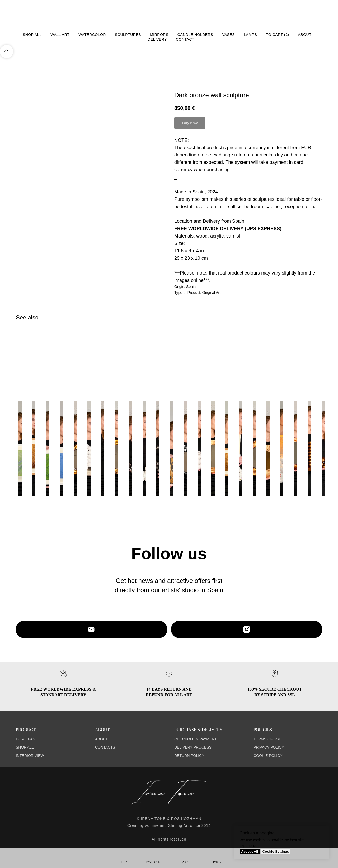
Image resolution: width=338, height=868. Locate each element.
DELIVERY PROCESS (193, 747)
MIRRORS (159, 35)
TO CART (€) (277, 35)
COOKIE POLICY (268, 756)
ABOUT (305, 35)
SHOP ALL (32, 35)
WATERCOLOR (92, 35)
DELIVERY (157, 39)
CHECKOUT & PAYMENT (196, 739)
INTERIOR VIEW (30, 756)
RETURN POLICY (189, 756)
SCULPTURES (128, 35)
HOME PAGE (27, 739)
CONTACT (185, 39)
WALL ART (60, 35)
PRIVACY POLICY (269, 747)
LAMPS (250, 35)
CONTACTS (105, 747)
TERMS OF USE (267, 739)
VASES (228, 35)
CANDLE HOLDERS (195, 35)
